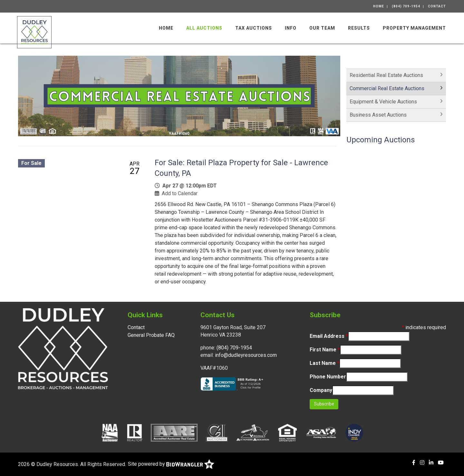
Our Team (322, 28)
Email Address (329, 336)
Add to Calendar (180, 193)
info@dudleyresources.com (246, 355)
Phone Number (328, 377)
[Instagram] (422, 463)
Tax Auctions (254, 28)
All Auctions (204, 28)
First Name (325, 350)
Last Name (324, 363)
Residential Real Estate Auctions (386, 75)
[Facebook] (414, 463)
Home (379, 6)
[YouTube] (441, 463)
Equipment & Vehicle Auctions (383, 102)
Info (291, 28)
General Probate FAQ (151, 335)
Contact (437, 6)
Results (359, 28)
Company (321, 390)
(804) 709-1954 (406, 6)
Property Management (414, 28)
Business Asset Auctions (378, 115)
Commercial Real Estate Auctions (387, 88)
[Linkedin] (431, 463)
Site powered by (171, 464)
